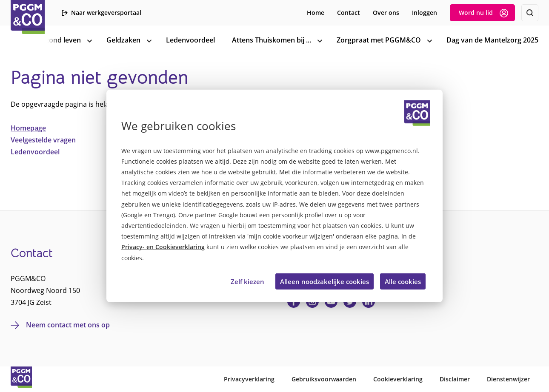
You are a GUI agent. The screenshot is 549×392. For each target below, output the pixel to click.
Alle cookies (403, 281)
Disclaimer (455, 379)
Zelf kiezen (247, 281)
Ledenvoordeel (35, 152)
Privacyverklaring (249, 379)
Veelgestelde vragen (43, 140)
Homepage (28, 128)
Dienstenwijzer (508, 379)
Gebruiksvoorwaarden (324, 379)
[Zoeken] (530, 13)
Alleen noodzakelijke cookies (325, 281)
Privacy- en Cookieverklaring (163, 247)
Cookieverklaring (398, 379)
